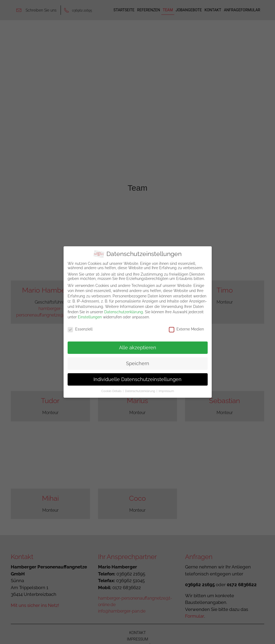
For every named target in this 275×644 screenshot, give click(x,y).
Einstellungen (90, 317)
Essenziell (80, 329)
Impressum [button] (166, 391)
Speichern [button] (138, 363)
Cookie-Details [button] (111, 391)
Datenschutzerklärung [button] (140, 391)
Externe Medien (186, 329)
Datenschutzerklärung (124, 312)
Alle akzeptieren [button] (138, 347)
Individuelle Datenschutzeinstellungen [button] (137, 379)
